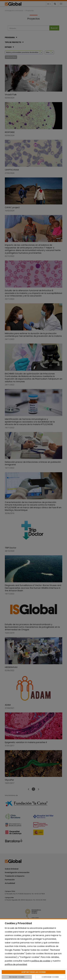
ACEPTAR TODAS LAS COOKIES (33, 972)
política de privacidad (16, 964)
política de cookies (41, 961)
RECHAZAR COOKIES (17, 977)
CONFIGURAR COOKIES (50, 977)
